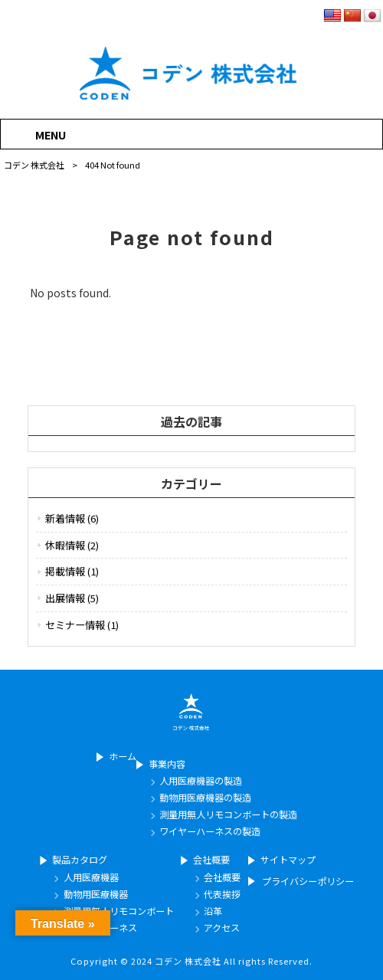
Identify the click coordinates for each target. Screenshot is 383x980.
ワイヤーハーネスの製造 (210, 832)
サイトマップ (288, 860)
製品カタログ (80, 860)
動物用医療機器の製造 (205, 798)
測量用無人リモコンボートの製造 (228, 815)
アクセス (222, 928)
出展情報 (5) (72, 598)
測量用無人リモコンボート (119, 911)
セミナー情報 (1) (82, 625)
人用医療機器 (91, 878)
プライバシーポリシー (308, 882)
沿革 (213, 911)
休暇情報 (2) (72, 545)
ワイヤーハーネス (100, 928)
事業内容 (167, 764)
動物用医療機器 (96, 895)
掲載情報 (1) (72, 571)
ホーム (123, 757)
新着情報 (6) (72, 518)
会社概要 (211, 860)
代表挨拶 (222, 895)
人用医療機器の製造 (201, 781)
